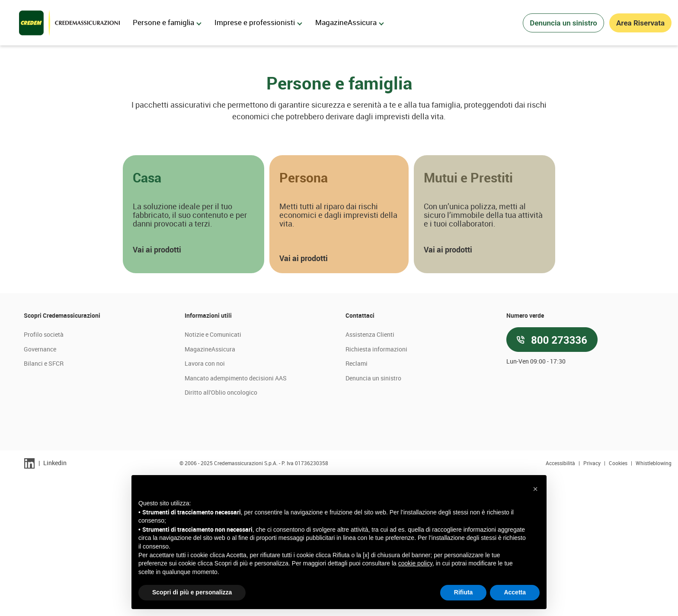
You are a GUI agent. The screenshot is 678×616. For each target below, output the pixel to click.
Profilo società (44, 474)
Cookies (619, 603)
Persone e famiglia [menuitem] (167, 22)
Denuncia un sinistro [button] (563, 23)
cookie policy (415, 563)
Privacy (593, 603)
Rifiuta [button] (464, 592)
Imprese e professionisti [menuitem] (258, 22)
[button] (193, 354)
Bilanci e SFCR (44, 503)
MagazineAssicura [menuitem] (350, 22)
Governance (40, 489)
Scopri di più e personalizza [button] (192, 592)
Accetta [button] (515, 592)
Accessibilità (561, 603)
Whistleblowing (654, 603)
